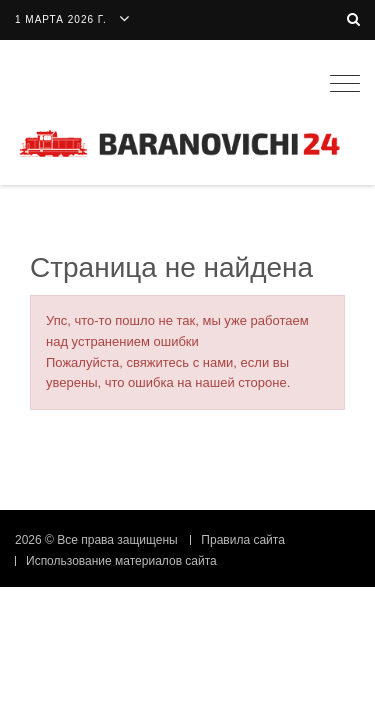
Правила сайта (242, 540)
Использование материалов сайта (121, 561)
